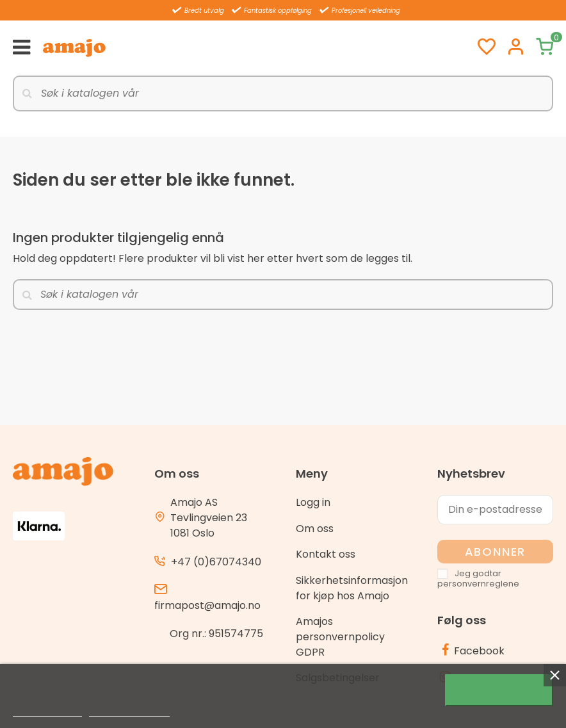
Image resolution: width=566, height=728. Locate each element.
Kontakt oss (326, 554)
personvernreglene (478, 584)
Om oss (315, 529)
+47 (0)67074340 (216, 562)
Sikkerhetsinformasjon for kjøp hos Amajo (352, 588)
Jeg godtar (499, 690)
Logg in (313, 502)
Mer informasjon (47, 711)
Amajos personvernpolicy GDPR (340, 637)
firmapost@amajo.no (207, 605)
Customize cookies (129, 711)
